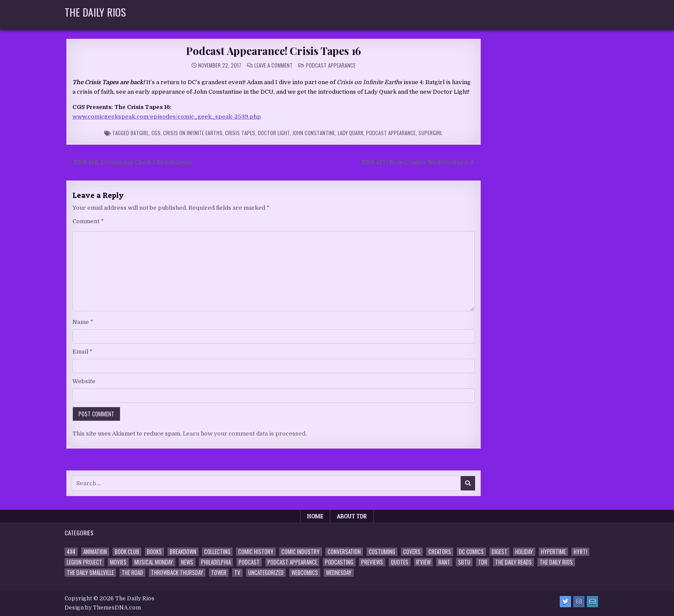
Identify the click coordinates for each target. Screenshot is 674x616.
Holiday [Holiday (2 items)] (524, 552)
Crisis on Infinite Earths (193, 133)
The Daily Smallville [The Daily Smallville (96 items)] (90, 573)
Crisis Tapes (240, 133)
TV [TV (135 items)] (237, 573)
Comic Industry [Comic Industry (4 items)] (301, 552)
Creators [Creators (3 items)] (440, 552)
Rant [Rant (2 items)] (444, 562)
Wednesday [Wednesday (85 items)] (339, 573)
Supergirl (430, 133)
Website (84, 381)
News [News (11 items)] (187, 562)
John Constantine (314, 133)
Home (315, 516)
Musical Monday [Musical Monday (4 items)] (154, 562)
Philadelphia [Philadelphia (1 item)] (216, 562)
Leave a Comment (274, 65)
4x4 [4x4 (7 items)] (71, 552)
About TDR (352, 516)
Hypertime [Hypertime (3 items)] (553, 552)
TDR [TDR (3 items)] (483, 562)
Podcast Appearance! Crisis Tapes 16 (273, 51)
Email (82, 352)
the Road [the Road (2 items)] (132, 573)
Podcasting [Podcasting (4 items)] (339, 562)
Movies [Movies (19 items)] (118, 562)
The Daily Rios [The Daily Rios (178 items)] (556, 562)
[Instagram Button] (579, 602)
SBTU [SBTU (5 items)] (464, 562)
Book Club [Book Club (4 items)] (127, 552)
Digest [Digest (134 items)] (500, 552)
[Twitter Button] (565, 602)
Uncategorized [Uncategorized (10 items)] (266, 573)
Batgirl (140, 133)
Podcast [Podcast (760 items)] (249, 562)
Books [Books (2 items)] (154, 552)
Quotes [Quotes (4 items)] (400, 562)
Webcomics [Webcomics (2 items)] (305, 573)
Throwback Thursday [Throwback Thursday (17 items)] (177, 573)
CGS (156, 133)
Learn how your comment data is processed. (245, 434)
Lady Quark (351, 133)
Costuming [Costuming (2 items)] (382, 552)
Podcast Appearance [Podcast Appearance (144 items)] (292, 562)
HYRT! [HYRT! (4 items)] (580, 552)
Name (83, 322)
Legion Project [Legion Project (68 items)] (84, 562)
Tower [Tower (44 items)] (219, 573)
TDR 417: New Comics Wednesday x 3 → (421, 162)
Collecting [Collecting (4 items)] (217, 552)
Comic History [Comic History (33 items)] (256, 552)
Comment (88, 221)
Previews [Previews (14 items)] (372, 562)
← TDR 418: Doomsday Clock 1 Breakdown (129, 162)
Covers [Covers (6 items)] (412, 552)
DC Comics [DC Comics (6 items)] (471, 552)
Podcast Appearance (331, 65)
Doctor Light (274, 133)
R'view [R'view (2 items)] (423, 562)
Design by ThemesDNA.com (103, 608)
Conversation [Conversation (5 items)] (344, 552)
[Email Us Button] (592, 602)
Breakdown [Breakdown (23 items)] (183, 552)
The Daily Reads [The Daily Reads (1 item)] (513, 562)
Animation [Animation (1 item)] (95, 552)
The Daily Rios (95, 12)
